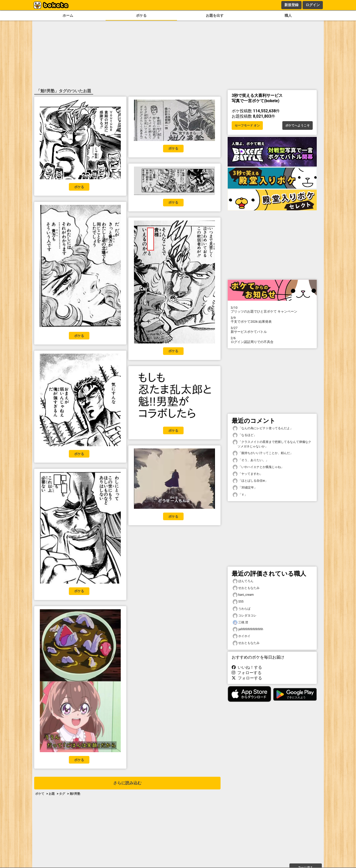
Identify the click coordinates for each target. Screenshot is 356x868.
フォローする (247, 673)
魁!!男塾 (75, 794)
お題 (52, 794)
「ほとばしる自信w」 (250, 481)
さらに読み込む (127, 783)
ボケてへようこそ (298, 125)
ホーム (68, 16)
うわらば (242, 609)
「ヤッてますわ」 (248, 474)
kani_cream (243, 595)
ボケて (40, 794)
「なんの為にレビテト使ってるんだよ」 (263, 428)
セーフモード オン (247, 125)
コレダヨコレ (245, 616)
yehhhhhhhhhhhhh (248, 629)
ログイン (313, 5)
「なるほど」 (245, 435)
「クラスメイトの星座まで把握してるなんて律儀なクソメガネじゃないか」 (272, 444)
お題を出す (215, 16)
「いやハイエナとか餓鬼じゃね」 (258, 467)
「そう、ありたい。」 (251, 460)
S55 (238, 602)
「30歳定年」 (245, 488)
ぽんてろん (243, 581)
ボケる (141, 16)
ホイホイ (242, 636)
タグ (62, 794)
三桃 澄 (240, 622)
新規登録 (291, 5)
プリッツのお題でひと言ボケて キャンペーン (272, 310)
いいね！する (247, 667)
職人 (288, 16)
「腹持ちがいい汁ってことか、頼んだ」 (263, 453)
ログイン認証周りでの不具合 (272, 340)
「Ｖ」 (240, 495)
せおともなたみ (246, 588)
